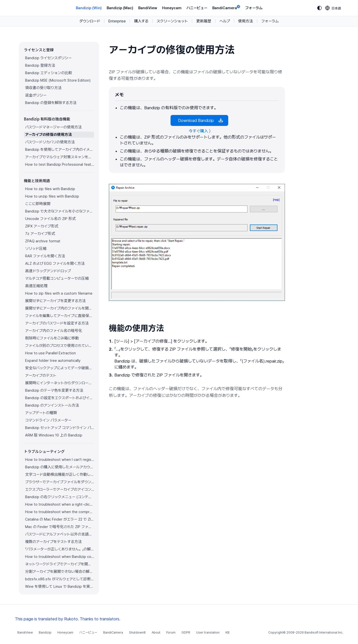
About (156, 632)
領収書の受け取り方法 (43, 88)
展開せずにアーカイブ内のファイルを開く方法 (60, 308)
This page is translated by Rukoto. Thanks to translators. (68, 619)
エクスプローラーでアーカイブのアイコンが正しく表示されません (60, 489)
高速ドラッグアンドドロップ (48, 271)
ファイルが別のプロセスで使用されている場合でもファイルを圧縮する (60, 346)
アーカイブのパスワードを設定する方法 (57, 323)
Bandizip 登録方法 (40, 65)
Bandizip (45, 632)
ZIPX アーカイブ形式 (42, 226)
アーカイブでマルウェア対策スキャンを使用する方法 (60, 157)
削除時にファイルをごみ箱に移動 (52, 338)
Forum (171, 632)
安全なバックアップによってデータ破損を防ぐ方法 (60, 368)
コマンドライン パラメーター (48, 420)
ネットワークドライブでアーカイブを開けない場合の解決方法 (60, 564)
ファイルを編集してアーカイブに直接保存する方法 (60, 316)
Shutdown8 (137, 632)
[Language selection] (333, 8)
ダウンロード (90, 21)
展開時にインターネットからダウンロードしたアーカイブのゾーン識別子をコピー (60, 383)
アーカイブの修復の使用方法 (48, 135)
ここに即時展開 (38, 204)
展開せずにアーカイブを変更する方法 (55, 301)
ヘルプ (225, 21)
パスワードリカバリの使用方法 (50, 142)
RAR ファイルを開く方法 (45, 256)
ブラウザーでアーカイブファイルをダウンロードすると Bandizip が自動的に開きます (60, 482)
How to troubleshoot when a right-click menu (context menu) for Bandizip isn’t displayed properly (60, 504)
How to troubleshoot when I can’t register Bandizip (60, 460)
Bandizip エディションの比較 (49, 73)
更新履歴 (204, 21)
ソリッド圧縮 (36, 249)
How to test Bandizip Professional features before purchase (60, 164)
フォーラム (254, 8)
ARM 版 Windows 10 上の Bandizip (54, 435)
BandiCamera (226, 8)
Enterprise (117, 21)
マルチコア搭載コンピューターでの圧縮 (57, 278)
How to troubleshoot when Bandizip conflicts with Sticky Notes (60, 557)
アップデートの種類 (41, 413)
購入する (141, 21)
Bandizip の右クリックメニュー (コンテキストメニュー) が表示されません (60, 497)
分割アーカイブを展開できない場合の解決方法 (60, 572)
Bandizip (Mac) (120, 8)
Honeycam (172, 8)
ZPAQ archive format (43, 241)
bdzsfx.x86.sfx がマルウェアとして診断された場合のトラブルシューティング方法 (60, 579)
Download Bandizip (199, 120)
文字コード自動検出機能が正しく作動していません (60, 475)
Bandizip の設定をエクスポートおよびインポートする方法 (60, 398)
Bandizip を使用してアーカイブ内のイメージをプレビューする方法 (60, 150)
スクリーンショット (172, 21)
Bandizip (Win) (89, 8)
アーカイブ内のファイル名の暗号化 (54, 331)
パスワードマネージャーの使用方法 (53, 127)
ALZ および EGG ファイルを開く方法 (55, 264)
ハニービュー (197, 8)
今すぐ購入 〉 (200, 131)
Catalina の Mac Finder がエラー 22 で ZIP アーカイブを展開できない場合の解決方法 (60, 519)
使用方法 (246, 21)
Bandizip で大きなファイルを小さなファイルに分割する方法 (60, 211)
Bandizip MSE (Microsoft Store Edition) (58, 80)
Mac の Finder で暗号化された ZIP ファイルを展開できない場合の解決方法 (60, 527)
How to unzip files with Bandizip (52, 196)
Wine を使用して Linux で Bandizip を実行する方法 (60, 587)
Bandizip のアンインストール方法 (52, 405)
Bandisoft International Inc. (324, 632)
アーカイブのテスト (41, 376)
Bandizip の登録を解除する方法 (51, 103)
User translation (208, 632)
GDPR (186, 632)
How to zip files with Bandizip (50, 189)
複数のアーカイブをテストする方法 (53, 542)
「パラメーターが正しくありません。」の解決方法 (60, 549)
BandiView (148, 8)
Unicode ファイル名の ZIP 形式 (50, 219)
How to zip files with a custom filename (59, 293)
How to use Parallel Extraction (50, 353)
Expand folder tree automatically (53, 361)
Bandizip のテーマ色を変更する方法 (54, 390)
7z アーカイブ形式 (40, 234)
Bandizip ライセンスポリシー (48, 58)
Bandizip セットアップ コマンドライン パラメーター (60, 428)
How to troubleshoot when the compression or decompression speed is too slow (60, 512)
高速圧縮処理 (36, 286)
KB (227, 632)
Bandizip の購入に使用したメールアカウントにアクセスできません (60, 467)
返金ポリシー (36, 95)
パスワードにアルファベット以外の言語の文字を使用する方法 (60, 534)
